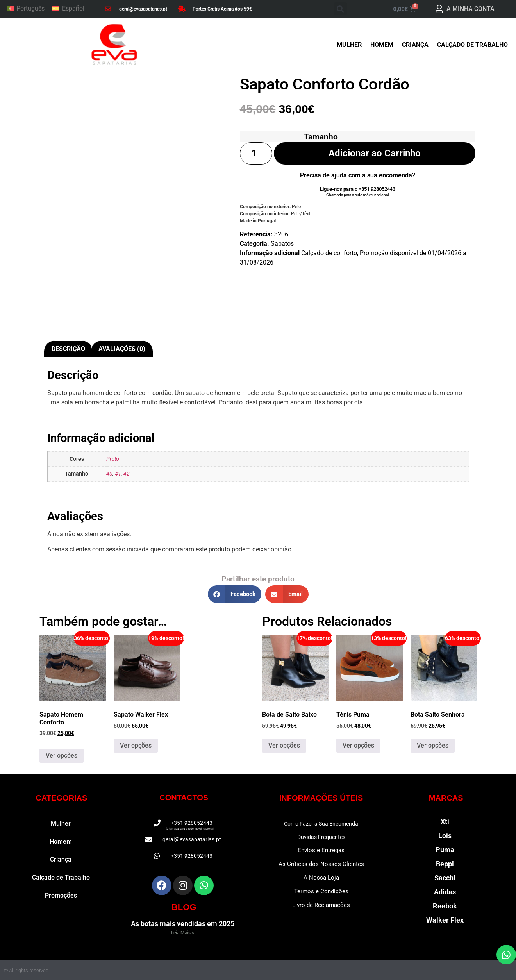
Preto (113, 459)
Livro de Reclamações (321, 905)
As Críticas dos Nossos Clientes (321, 864)
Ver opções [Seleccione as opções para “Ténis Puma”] (358, 745)
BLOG (184, 907)
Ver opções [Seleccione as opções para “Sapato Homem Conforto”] (62, 756)
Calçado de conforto (329, 253)
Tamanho (321, 137)
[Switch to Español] (68, 9)
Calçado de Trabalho (472, 45)
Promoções (61, 895)
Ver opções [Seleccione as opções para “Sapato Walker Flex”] (136, 745)
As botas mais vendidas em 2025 (183, 924)
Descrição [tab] (68, 349)
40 (109, 474)
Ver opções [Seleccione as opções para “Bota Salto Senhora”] (433, 745)
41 (118, 474)
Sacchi (445, 878)
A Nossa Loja (321, 878)
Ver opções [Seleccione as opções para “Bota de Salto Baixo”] (284, 745)
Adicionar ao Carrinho (375, 153)
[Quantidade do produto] (256, 153)
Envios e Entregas (321, 850)
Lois (445, 836)
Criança (415, 45)
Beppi (445, 864)
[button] (340, 9)
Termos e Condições (321, 891)
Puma (445, 850)
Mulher (349, 45)
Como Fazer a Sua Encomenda (321, 824)
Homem (382, 45)
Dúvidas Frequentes (321, 837)
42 (127, 474)
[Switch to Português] (26, 9)
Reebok (445, 906)
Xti (445, 822)
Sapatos (282, 244)
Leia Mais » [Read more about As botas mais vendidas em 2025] (183, 933)
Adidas (445, 892)
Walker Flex (445, 920)
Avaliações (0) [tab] (122, 349)
